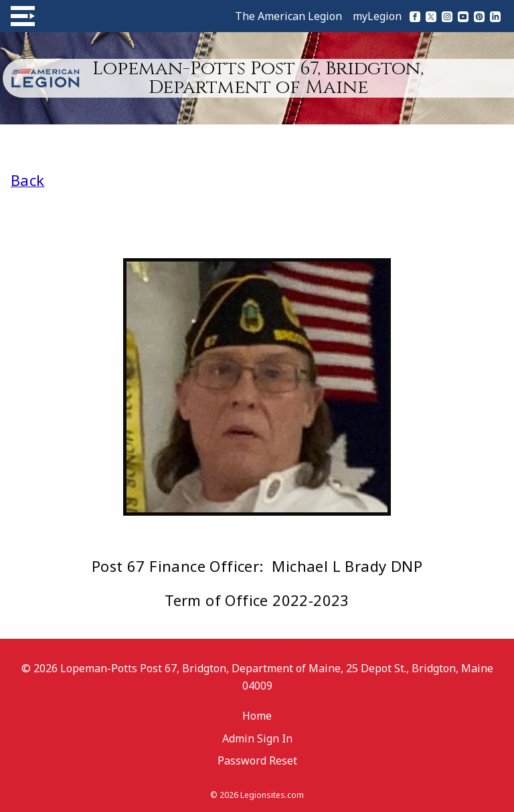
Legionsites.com (272, 795)
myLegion (377, 16)
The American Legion (288, 16)
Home (257, 716)
